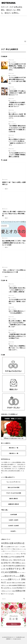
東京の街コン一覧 (14, 448)
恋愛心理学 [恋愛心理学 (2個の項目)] (9, 583)
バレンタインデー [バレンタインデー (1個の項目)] (21, 551)
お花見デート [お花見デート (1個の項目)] (17, 547)
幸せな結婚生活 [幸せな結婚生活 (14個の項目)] (17, 566)
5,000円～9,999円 (13, 520)
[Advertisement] (13, 30)
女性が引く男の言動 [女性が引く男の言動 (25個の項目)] (11, 563)
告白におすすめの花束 (14, 487)
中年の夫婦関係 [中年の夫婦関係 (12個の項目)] (16, 557)
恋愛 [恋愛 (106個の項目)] (22, 576)
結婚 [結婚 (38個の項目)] (17, 591)
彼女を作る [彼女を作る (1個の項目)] (17, 576)
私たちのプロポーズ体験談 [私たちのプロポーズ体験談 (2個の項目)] (10, 591)
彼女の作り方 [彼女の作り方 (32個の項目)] (10, 576)
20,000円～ (13, 531)
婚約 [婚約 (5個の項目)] (5, 566)
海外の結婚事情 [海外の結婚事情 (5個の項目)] (13, 585)
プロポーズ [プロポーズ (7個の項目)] (8, 554)
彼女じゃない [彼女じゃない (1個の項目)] (20, 573)
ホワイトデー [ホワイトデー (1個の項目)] (13, 554)
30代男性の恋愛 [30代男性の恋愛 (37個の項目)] (7, 543)
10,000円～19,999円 (14, 526)
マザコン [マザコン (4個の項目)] (18, 554)
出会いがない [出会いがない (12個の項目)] (9, 560)
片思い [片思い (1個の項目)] (11, 588)
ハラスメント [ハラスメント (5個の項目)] (14, 551)
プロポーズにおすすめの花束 (14, 493)
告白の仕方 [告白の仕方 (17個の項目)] (17, 560)
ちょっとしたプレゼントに (14, 482)
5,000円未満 (13, 515)
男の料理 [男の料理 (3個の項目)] (14, 588)
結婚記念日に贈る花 (14, 504)
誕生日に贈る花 (14, 499)
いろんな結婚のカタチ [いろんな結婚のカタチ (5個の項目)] (9, 547)
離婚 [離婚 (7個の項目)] (21, 591)
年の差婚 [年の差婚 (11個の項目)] (9, 566)
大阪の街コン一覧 (14, 453)
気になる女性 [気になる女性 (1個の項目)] (6, 586)
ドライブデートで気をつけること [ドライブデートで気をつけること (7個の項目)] (13, 549)
